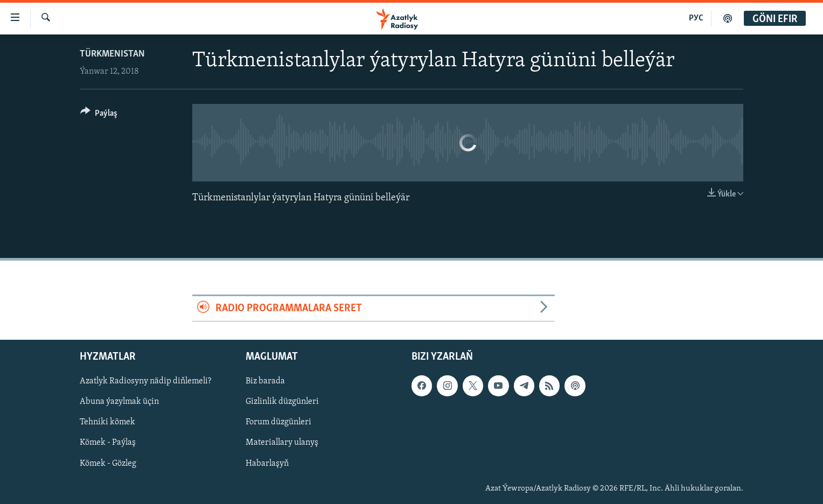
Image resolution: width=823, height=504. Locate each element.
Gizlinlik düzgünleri (282, 402)
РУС (696, 18)
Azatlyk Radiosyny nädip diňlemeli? (145, 382)
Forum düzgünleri (278, 423)
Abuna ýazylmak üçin (119, 402)
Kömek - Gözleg (108, 464)
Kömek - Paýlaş (108, 443)
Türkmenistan (112, 54)
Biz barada (265, 382)
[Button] (99, 115)
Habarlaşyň (267, 464)
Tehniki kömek (107, 423)
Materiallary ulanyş (282, 443)
